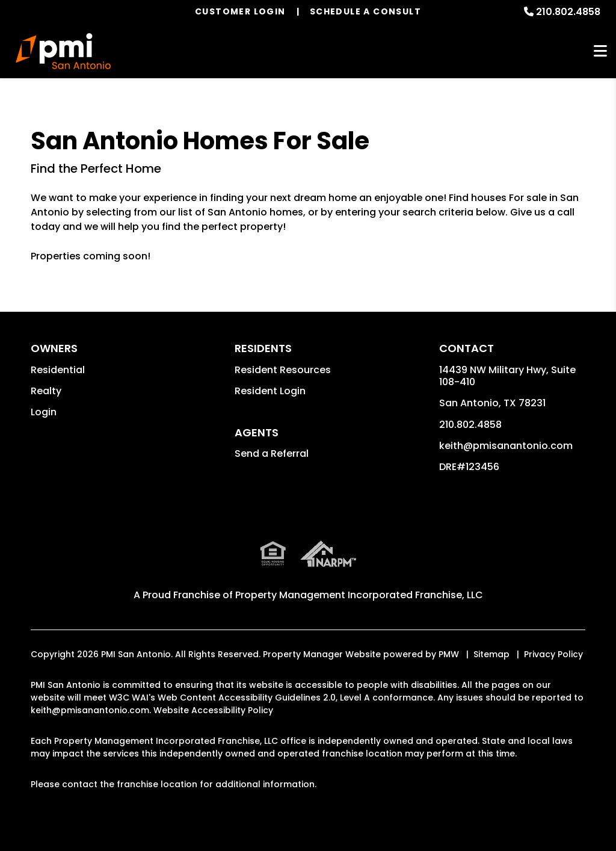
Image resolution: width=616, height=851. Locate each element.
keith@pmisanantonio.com (506, 446)
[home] (63, 51)
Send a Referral (272, 453)
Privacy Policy (553, 654)
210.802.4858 (568, 12)
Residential (58, 370)
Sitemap (491, 654)
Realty (46, 391)
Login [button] (44, 412)
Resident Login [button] (270, 391)
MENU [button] (600, 51)
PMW (449, 654)
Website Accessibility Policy (213, 710)
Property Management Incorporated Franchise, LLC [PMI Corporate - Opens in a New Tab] (359, 595)
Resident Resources (283, 370)
